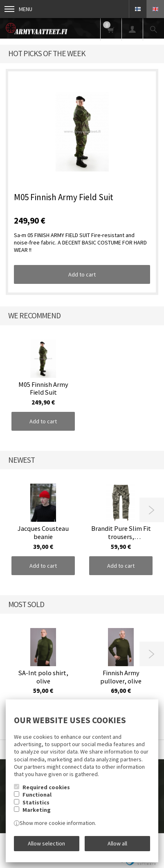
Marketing (37, 810)
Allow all (117, 843)
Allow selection (46, 843)
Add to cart (82, 274)
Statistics (36, 802)
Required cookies (46, 787)
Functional (37, 795)
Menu (18, 9)
